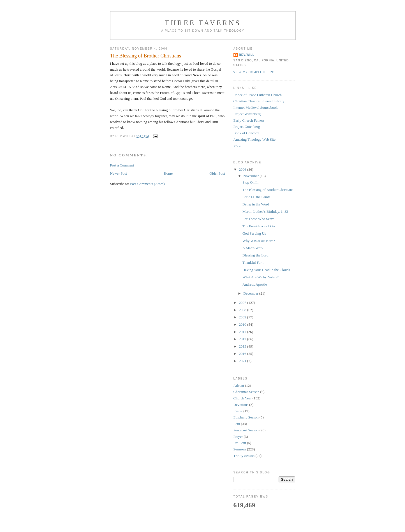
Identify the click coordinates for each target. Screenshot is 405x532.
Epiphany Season (246, 417)
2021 (243, 361)
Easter (238, 411)
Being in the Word (256, 204)
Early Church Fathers (249, 120)
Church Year (243, 398)
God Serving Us (254, 233)
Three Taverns (203, 23)
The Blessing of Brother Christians (146, 56)
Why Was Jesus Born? (259, 241)
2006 (243, 169)
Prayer (238, 437)
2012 (243, 339)
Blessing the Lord (255, 255)
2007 (243, 303)
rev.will (247, 55)
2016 (243, 354)
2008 (243, 310)
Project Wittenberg (247, 114)
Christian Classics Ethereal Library (259, 101)
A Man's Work (253, 248)
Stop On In (250, 182)
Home (168, 173)
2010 (243, 324)
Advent (239, 386)
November (251, 176)
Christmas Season (247, 392)
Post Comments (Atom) (147, 184)
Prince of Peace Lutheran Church (258, 95)
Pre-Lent (240, 443)
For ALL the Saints (256, 197)
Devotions (241, 405)
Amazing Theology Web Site (254, 139)
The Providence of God (260, 226)
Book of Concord (246, 133)
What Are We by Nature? (261, 277)
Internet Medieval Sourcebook (256, 107)
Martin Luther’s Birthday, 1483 (265, 211)
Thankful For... (253, 262)
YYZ (237, 146)
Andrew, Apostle (255, 284)
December (251, 293)
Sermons (240, 449)
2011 (243, 332)
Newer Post (119, 173)
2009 (243, 317)
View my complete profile (258, 72)
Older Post (217, 173)
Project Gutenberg (247, 127)
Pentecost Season (246, 430)
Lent (237, 424)
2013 (243, 346)
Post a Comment (122, 165)
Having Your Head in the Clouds (266, 270)
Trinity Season (244, 456)
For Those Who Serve (258, 219)
